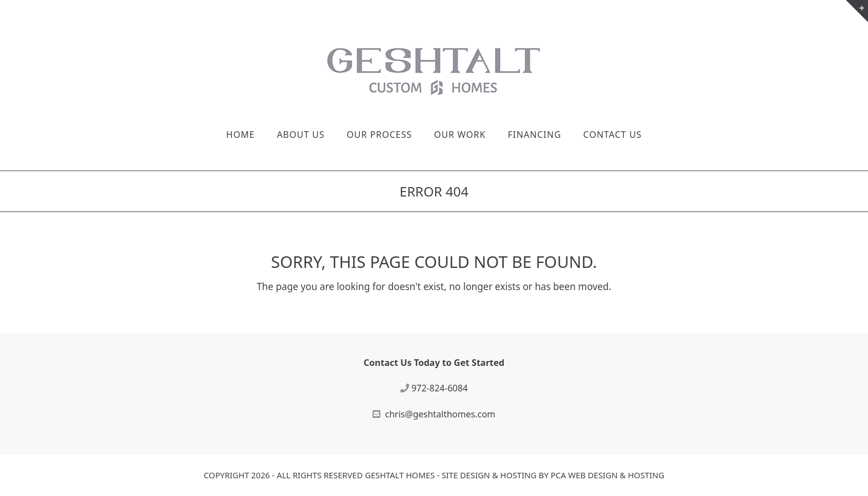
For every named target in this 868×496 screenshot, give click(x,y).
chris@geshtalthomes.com (440, 414)
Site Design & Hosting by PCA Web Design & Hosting (553, 475)
